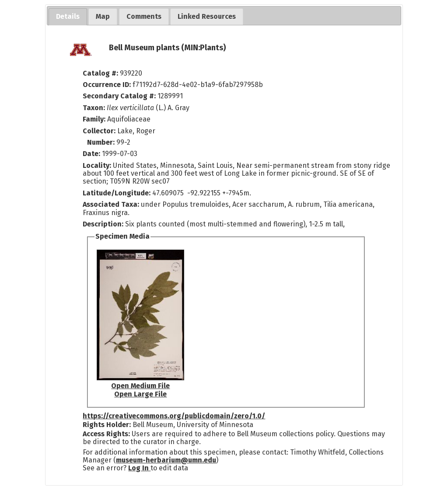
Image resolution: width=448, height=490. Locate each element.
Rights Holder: (107, 425)
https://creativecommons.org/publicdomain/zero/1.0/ (174, 416)
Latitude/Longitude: (117, 193)
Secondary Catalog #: (119, 96)
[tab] (68, 17)
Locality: (97, 165)
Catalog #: (101, 73)
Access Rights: (106, 434)
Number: (102, 142)
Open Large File (140, 394)
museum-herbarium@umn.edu (166, 460)
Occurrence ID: (108, 85)
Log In (139, 468)
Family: (94, 119)
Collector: (100, 131)
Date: (91, 154)
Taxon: (94, 108)
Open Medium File (140, 386)
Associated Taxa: (112, 204)
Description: (104, 224)
